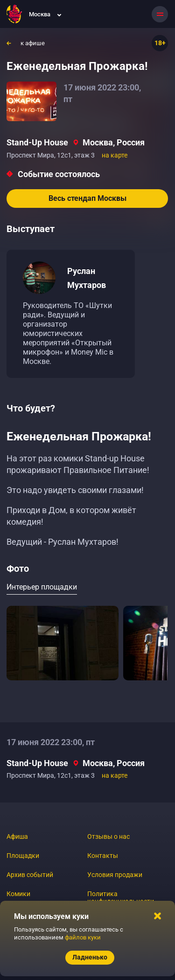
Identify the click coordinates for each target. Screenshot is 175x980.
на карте (115, 155)
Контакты (103, 856)
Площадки (23, 856)
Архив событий (30, 875)
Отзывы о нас (108, 836)
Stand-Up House (37, 142)
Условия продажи (115, 875)
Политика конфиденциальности (121, 898)
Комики (18, 894)
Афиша (17, 836)
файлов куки (83, 937)
